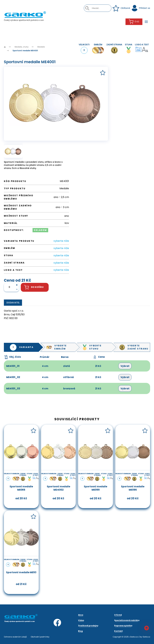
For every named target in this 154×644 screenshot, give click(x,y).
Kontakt (119, 631)
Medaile (41, 47)
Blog (80, 631)
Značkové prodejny (88, 626)
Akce (81, 615)
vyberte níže (61, 241)
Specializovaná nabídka (127, 620)
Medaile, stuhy (22, 47)
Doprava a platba (123, 626)
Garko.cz (146, 637)
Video (81, 620)
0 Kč (134, 22)
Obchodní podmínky (40, 637)
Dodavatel (13, 303)
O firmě (118, 615)
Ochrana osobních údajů (15, 637)
